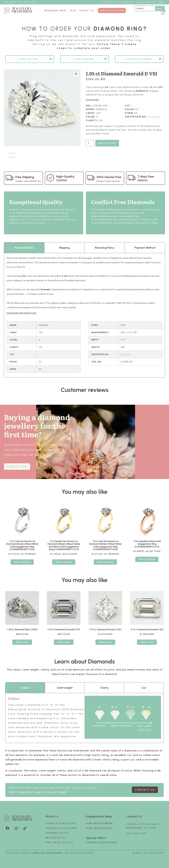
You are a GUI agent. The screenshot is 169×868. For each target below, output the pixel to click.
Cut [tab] (144, 688)
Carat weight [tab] (65, 688)
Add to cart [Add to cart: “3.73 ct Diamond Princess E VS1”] (105, 642)
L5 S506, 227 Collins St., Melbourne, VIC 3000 (133, 2)
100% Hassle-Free (109, 177)
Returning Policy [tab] (105, 248)
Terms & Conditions (61, 823)
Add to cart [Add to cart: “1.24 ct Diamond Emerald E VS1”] (64, 642)
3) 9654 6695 (29, 2)
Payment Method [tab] (145, 248)
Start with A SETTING (99, 828)
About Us (52, 816)
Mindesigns (156, 853)
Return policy (56, 838)
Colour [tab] (25, 688)
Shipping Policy (57, 833)
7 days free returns (146, 178)
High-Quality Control (65, 178)
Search (160, 8)
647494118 (153, 117)
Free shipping (25, 177)
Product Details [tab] (24, 248)
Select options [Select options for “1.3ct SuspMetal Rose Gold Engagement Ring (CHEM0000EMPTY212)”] (147, 559)
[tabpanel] (84, 315)
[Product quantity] (90, 143)
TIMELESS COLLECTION (112, 11)
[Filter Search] (150, 8)
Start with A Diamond (99, 823)
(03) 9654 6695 (137, 833)
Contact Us (134, 816)
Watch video (13, 155)
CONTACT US (87, 11)
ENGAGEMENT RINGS (56, 11)
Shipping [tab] (64, 248)
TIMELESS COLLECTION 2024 (101, 842)
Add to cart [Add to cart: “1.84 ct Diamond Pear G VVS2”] (22, 642)
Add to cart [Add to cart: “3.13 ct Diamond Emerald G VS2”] (147, 642)
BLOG (73, 11)
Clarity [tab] (104, 688)
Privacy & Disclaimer (61, 828)
